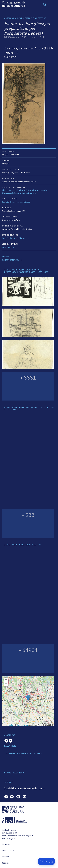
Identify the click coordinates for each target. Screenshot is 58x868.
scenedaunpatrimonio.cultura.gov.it (17, 836)
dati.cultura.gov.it (10, 833)
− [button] (6, 684)
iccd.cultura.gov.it (10, 830)
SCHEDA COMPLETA (10, 260)
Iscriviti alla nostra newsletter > (24, 788)
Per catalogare (9, 838)
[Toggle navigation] (45, 4)
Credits (5, 863)
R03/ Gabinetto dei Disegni (14, 238)
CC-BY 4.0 (6, 247)
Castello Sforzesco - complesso (16, 202)
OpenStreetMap (22, 725)
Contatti (6, 857)
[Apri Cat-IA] (46, 861)
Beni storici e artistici (32, 18)
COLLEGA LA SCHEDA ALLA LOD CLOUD (24, 753)
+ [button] (6, 680)
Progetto (6, 844)
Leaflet (11, 725)
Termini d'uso (8, 850)
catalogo (9, 18)
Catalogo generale (14, 4)
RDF (4, 257)
